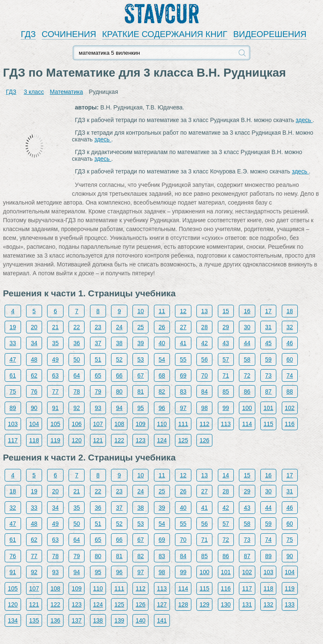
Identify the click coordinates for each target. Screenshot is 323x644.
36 (77, 343)
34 (34, 343)
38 (119, 343)
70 (204, 375)
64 (77, 375)
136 (55, 620)
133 (290, 604)
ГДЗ (28, 34)
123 (141, 440)
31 (268, 327)
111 (183, 424)
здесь (304, 120)
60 (290, 359)
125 (183, 440)
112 (204, 424)
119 (55, 440)
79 (98, 391)
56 (204, 359)
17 (268, 311)
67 (140, 375)
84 (204, 391)
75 (13, 391)
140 (141, 620)
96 (162, 408)
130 (226, 604)
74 (290, 375)
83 (183, 391)
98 (204, 408)
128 (183, 604)
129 (204, 604)
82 (162, 391)
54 (162, 359)
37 (98, 343)
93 (98, 408)
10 (140, 311)
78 (77, 391)
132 (268, 604)
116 (290, 424)
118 (34, 440)
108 (119, 424)
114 (247, 424)
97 (183, 408)
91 (56, 408)
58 (247, 359)
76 (34, 391)
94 (119, 408)
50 (77, 359)
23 (98, 327)
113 (226, 424)
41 (183, 343)
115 (268, 424)
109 (141, 424)
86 (247, 391)
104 (34, 424)
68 (162, 375)
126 (204, 440)
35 (56, 343)
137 (77, 620)
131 (247, 604)
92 (77, 408)
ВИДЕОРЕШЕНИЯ (270, 34)
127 (162, 604)
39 (140, 343)
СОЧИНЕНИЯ (69, 34)
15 (226, 311)
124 (162, 440)
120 (77, 440)
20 (34, 327)
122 (119, 440)
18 (290, 311)
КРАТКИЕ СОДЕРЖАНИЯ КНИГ (165, 34)
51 (98, 359)
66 (119, 375)
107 (98, 424)
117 (13, 440)
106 (77, 424)
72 (247, 375)
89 (13, 408)
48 (34, 359)
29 (226, 327)
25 (140, 327)
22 (77, 327)
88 (290, 391)
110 (162, 424)
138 (98, 620)
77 (56, 391)
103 (13, 424)
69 (183, 375)
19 (13, 327)
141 (162, 620)
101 (268, 408)
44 (247, 343)
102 (290, 408)
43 (226, 343)
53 (140, 359)
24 (119, 327)
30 (247, 327)
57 (226, 359)
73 (268, 375)
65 (98, 375)
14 (226, 475)
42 (204, 343)
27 (183, 327)
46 (290, 343)
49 (56, 359)
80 (119, 391)
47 (13, 359)
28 (204, 327)
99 (226, 408)
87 (268, 391)
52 (119, 359)
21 (56, 327)
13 (204, 311)
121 (98, 440)
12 (183, 311)
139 (119, 620)
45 (268, 343)
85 (226, 391)
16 (247, 311)
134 (13, 620)
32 (290, 327)
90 (34, 408)
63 (56, 375)
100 (247, 408)
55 (183, 359)
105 (55, 424)
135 (34, 620)
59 (268, 359)
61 (13, 375)
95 (140, 408)
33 (13, 343)
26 (162, 327)
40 (162, 343)
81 (140, 391)
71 (226, 375)
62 (34, 375)
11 (162, 311)
